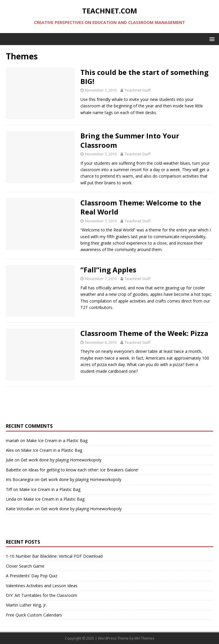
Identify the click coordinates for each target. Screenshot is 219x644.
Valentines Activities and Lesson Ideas (42, 586)
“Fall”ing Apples (108, 270)
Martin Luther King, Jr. (26, 605)
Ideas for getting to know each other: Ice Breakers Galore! (83, 470)
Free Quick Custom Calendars (34, 615)
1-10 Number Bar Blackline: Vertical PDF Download (54, 556)
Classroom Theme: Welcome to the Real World (141, 207)
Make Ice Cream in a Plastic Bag (57, 441)
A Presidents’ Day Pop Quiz (32, 576)
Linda (11, 499)
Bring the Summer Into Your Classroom (130, 140)
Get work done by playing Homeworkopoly (61, 460)
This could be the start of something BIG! (144, 77)
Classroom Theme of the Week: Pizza (144, 333)
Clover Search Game (25, 566)
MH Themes (144, 638)
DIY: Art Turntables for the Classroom (42, 595)
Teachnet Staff (138, 90)
